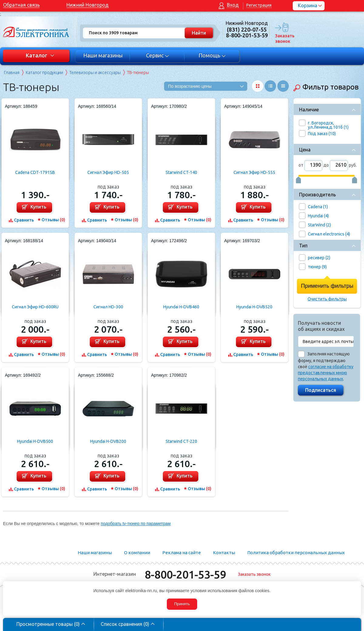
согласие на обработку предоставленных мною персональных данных (326, 373)
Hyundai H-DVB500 (35, 441)
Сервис (158, 55)
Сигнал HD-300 (108, 307)
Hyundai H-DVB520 (254, 307)
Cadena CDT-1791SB (35, 172)
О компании (137, 553)
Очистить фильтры (327, 299)
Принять (182, 604)
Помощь (212, 55)
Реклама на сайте (182, 553)
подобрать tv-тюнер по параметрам (136, 524)
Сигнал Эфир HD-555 (254, 172)
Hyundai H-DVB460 (181, 307)
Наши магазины (103, 55)
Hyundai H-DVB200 (108, 441)
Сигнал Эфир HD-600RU (35, 307)
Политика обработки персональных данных (296, 553)
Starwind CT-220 (181, 441)
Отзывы (53, 220)
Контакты (224, 553)
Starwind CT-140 (181, 172)
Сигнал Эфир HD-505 (108, 172)
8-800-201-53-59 (185, 574)
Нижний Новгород (88, 5)
